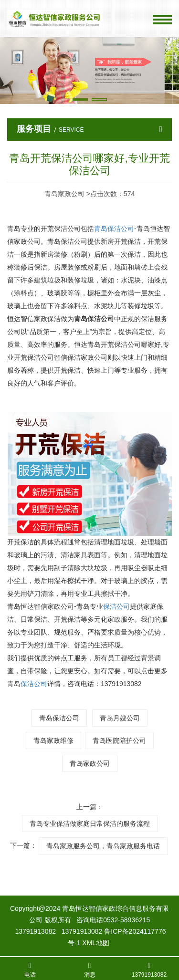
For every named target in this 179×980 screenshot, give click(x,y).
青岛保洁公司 (59, 718)
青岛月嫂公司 (120, 718)
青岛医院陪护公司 (119, 740)
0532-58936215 (126, 920)
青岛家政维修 (53, 740)
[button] (80, 99)
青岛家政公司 (90, 763)
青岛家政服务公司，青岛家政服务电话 (103, 846)
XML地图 (96, 943)
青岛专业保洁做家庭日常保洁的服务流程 (90, 824)
